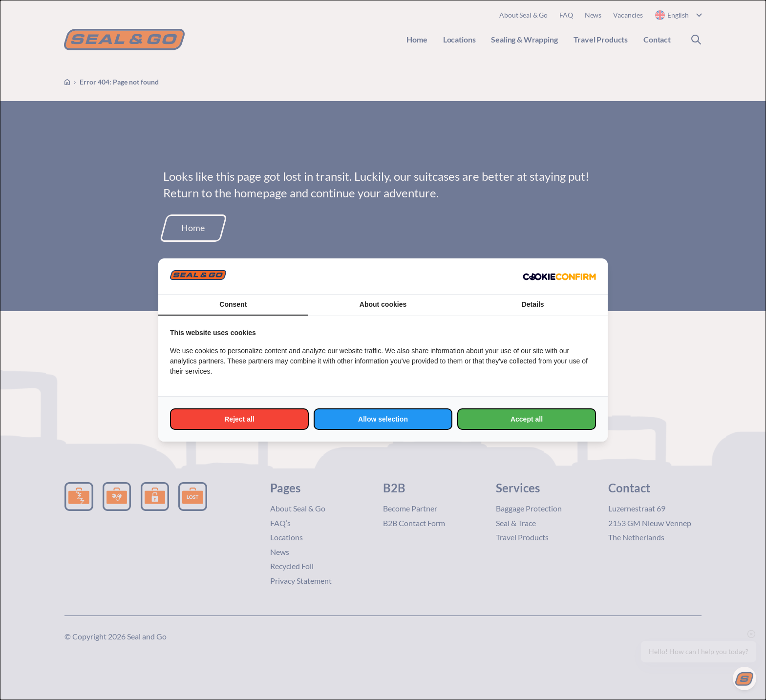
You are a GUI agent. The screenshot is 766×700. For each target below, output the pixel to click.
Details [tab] (533, 304)
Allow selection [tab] (383, 419)
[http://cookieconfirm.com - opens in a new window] (559, 276)
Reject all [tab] (239, 419)
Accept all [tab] (527, 419)
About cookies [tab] (383, 304)
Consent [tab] (233, 304)
